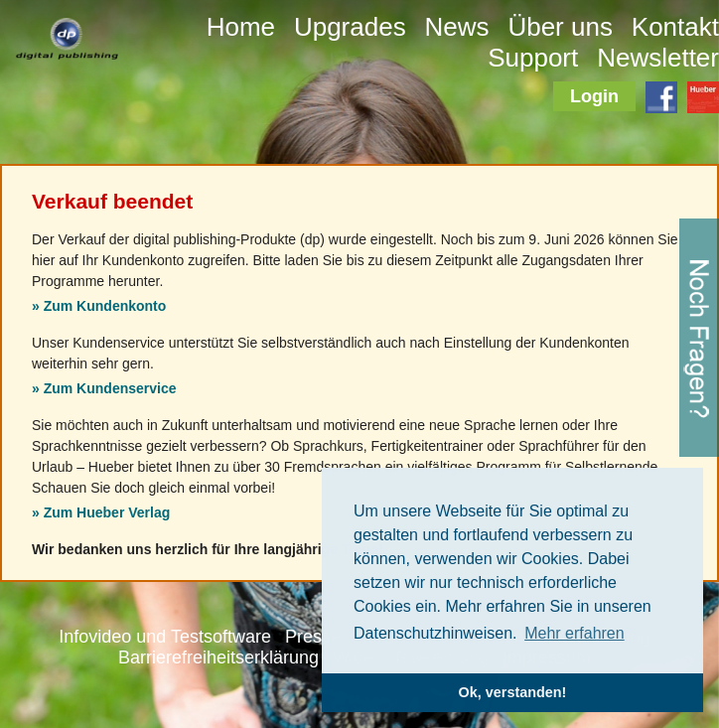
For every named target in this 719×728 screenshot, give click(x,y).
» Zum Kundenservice (104, 388)
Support (533, 58)
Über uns (560, 27)
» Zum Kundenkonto (99, 306)
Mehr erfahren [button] (575, 633)
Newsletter (658, 58)
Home (241, 27)
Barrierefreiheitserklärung (218, 657)
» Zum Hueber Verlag (101, 512)
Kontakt (675, 27)
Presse (313, 637)
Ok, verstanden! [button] (513, 692)
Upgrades (350, 27)
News (457, 27)
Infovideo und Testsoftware (165, 637)
